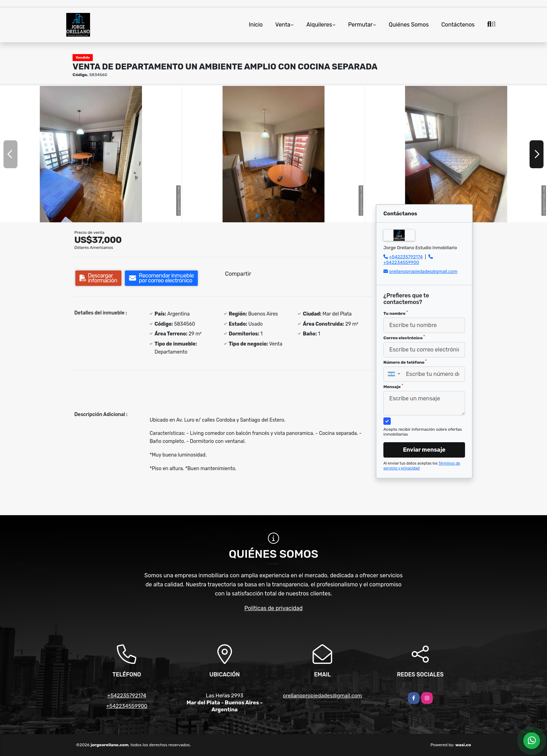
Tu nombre (396, 313)
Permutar (360, 25)
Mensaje (393, 386)
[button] (257, 215)
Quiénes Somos (409, 25)
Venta (283, 25)
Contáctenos (458, 25)
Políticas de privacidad (274, 608)
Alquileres (319, 25)
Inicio (256, 25)
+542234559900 (401, 262)
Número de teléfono (405, 362)
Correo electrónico (404, 338)
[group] (91, 154)
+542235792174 (406, 257)
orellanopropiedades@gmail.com (423, 271)
